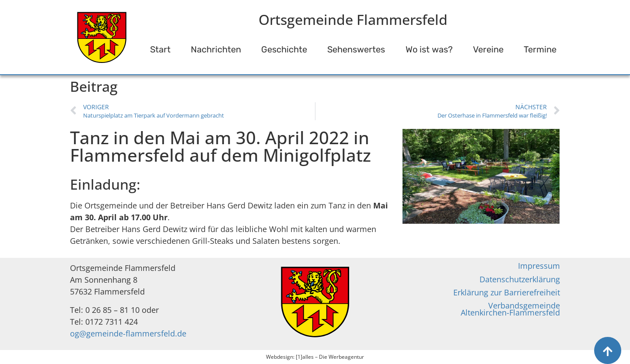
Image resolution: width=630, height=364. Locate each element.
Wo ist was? (429, 49)
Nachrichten (216, 49)
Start (160, 49)
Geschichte (284, 49)
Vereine (488, 49)
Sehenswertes (356, 49)
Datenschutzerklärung (520, 279)
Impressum (539, 266)
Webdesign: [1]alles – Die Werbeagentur (315, 357)
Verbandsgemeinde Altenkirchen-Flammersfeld (510, 309)
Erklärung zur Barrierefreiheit (507, 292)
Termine (540, 49)
